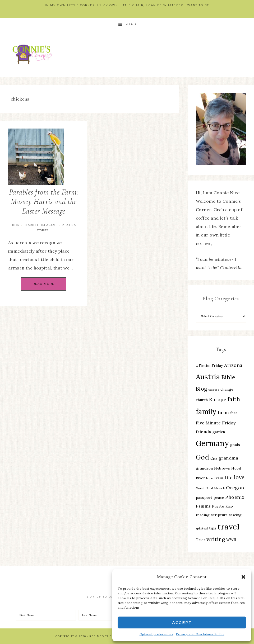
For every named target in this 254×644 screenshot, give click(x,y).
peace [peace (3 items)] (219, 498)
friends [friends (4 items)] (204, 432)
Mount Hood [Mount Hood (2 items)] (205, 488)
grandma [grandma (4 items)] (228, 458)
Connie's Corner (33, 54)
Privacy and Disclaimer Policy (200, 634)
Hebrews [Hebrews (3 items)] (222, 468)
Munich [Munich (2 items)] (220, 488)
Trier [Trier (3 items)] (201, 540)
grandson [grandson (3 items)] (204, 468)
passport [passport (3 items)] (204, 498)
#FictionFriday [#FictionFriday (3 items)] (209, 366)
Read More (44, 284)
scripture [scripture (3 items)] (219, 515)
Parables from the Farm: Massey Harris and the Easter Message (44, 202)
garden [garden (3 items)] (219, 432)
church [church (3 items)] (202, 400)
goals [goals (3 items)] (235, 445)
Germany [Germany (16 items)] (213, 443)
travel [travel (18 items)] (228, 527)
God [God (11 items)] (203, 457)
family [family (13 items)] (206, 412)
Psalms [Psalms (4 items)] (203, 506)
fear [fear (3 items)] (234, 413)
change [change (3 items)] (227, 389)
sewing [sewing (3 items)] (235, 515)
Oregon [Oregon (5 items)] (235, 488)
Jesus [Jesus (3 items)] (219, 478)
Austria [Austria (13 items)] (208, 377)
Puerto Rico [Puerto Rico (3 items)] (223, 506)
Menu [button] (131, 24)
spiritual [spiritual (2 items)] (202, 528)
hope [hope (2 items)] (210, 478)
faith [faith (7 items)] (234, 399)
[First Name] (46, 615)
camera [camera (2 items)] (214, 390)
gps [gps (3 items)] (214, 458)
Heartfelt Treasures (40, 225)
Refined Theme (103, 636)
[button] (243, 577)
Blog (15, 225)
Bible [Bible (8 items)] (228, 377)
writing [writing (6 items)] (216, 539)
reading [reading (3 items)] (203, 515)
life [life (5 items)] (229, 478)
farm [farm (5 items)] (223, 412)
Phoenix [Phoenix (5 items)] (235, 497)
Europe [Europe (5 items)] (218, 399)
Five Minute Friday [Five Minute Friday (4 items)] (216, 423)
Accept (182, 622)
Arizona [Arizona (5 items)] (233, 365)
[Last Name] (108, 615)
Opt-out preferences (156, 634)
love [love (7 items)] (239, 477)
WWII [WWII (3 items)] (231, 540)
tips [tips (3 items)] (213, 528)
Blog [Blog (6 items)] (202, 389)
